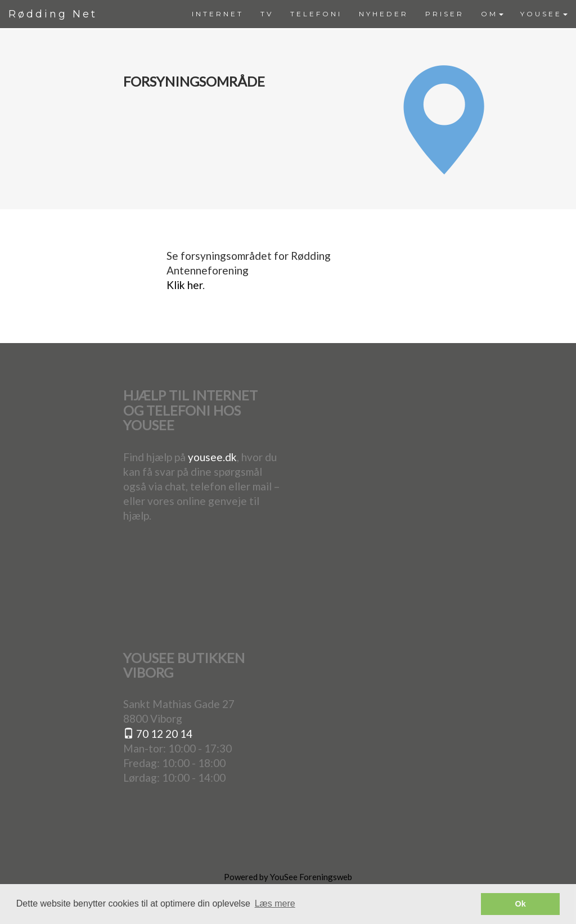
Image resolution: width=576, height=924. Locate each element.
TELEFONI (316, 14)
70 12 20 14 (158, 734)
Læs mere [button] (275, 903)
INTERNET (218, 14)
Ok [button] (521, 904)
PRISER (445, 14)
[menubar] (380, 14)
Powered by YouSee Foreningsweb (288, 877)
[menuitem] (218, 14)
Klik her (184, 285)
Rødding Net (53, 14)
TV (267, 14)
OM (492, 14)
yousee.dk (212, 457)
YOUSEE (544, 14)
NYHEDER (384, 14)
